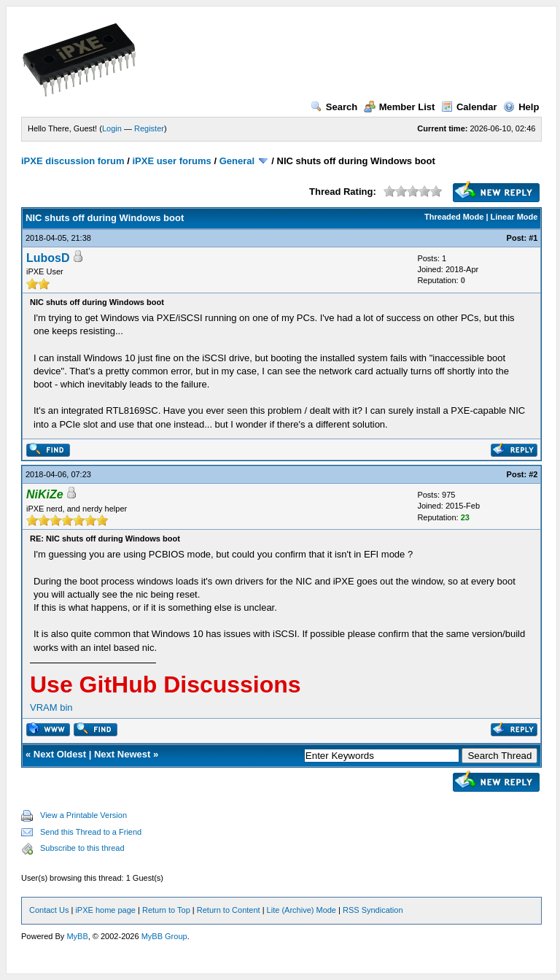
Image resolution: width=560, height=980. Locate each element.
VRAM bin (51, 707)
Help (521, 107)
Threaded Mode (454, 217)
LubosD (48, 258)
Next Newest (122, 754)
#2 (533, 474)
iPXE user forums (171, 161)
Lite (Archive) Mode (302, 910)
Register (149, 128)
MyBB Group (164, 936)
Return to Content (229, 910)
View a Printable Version (83, 815)
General (237, 161)
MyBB (77, 936)
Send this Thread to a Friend (91, 832)
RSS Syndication (373, 910)
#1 (533, 238)
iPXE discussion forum (73, 161)
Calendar (469, 107)
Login (112, 128)
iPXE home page (105, 910)
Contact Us (49, 910)
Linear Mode (514, 217)
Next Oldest (60, 754)
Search (334, 107)
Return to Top (166, 910)
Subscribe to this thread (82, 848)
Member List (400, 107)
